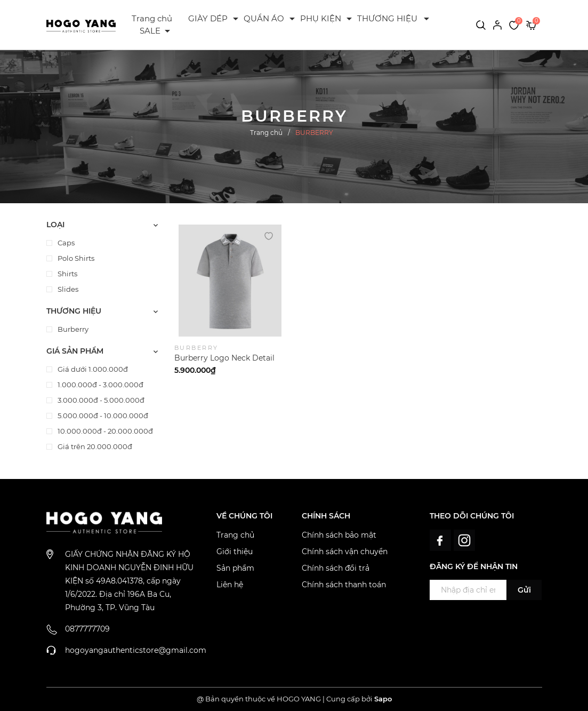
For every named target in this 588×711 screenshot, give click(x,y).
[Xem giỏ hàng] (531, 25)
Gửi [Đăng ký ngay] (524, 590)
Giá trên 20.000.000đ (94, 446)
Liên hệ (230, 585)
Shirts (67, 274)
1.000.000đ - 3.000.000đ (100, 385)
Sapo (383, 699)
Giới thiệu (235, 552)
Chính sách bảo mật (339, 535)
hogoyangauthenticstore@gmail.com (136, 650)
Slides (67, 289)
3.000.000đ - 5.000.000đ (100, 400)
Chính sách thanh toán (344, 585)
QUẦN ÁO (264, 18)
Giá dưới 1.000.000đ (92, 369)
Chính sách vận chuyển (345, 552)
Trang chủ (152, 18)
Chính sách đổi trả (336, 568)
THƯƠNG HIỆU (387, 18)
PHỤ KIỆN (321, 18)
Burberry (72, 329)
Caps (65, 243)
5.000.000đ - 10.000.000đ (102, 416)
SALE (150, 31)
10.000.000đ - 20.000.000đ (104, 431)
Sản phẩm (235, 568)
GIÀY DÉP (208, 18)
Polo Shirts (75, 258)
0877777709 (87, 629)
